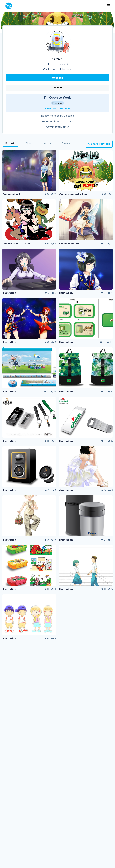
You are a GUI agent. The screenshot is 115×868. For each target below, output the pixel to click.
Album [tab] (30, 143)
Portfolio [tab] (10, 143)
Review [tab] (66, 143)
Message (58, 78)
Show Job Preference (58, 109)
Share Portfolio (99, 144)
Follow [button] (58, 88)
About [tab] (48, 143)
